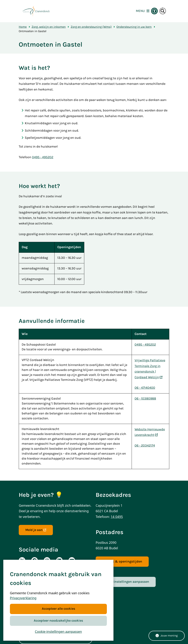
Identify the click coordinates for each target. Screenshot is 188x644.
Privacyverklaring (23, 598)
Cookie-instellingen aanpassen (58, 632)
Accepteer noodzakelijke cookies (58, 621)
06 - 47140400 (145, 388)
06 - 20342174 (145, 446)
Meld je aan (36, 530)
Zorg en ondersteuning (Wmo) (91, 27)
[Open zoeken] (163, 11)
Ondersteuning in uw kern (134, 27)
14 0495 (117, 517)
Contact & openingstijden (122, 562)
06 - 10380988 (145, 399)
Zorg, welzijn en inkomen (49, 27)
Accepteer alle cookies (58, 609)
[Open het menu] (143, 11)
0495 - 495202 (43, 157)
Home (23, 27)
